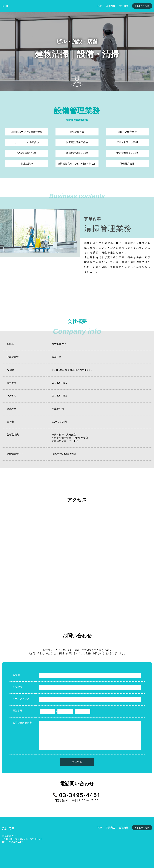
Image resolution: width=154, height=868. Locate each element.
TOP (99, 6)
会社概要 (124, 6)
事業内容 (110, 6)
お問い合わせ (142, 6)
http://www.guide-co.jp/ (64, 454)
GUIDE (6, 6)
